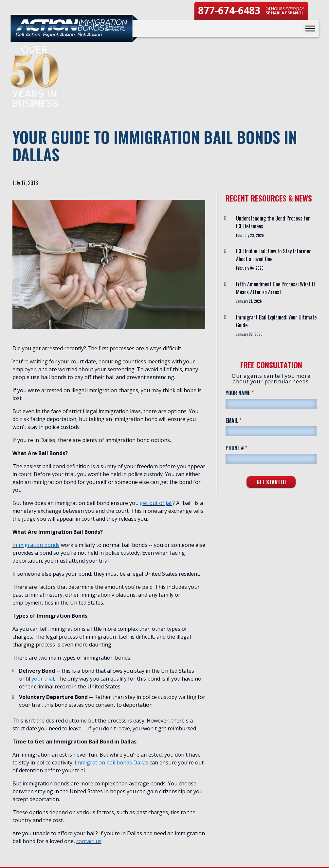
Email (244, 420)
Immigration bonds (36, 545)
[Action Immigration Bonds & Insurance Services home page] (71, 28)
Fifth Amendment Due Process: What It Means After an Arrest (276, 288)
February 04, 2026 (250, 268)
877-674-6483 (229, 10)
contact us (89, 841)
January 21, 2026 (249, 301)
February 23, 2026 (250, 235)
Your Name (250, 393)
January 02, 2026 (249, 334)
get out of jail (156, 503)
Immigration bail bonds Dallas (111, 762)
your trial (43, 679)
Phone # (247, 448)
